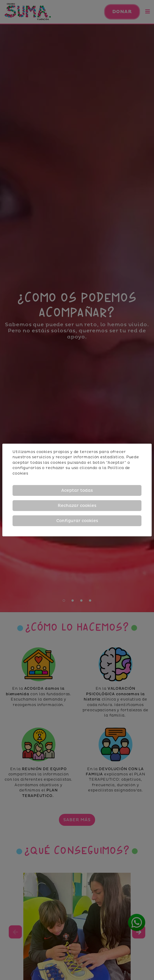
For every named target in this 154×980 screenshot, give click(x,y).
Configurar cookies (77, 521)
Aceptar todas (77, 490)
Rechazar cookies (77, 506)
